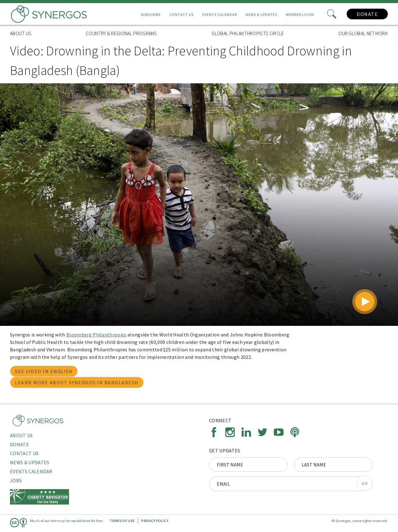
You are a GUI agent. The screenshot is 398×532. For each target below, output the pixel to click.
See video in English (44, 371)
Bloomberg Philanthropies (96, 335)
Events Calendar (220, 14)
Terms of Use (122, 521)
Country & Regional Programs (122, 33)
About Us (21, 33)
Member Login (300, 14)
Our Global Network (363, 33)
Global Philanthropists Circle (248, 33)
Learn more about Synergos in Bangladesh (77, 382)
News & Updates (261, 14)
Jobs (16, 480)
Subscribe (151, 14)
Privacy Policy (155, 521)
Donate (367, 14)
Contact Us (182, 14)
